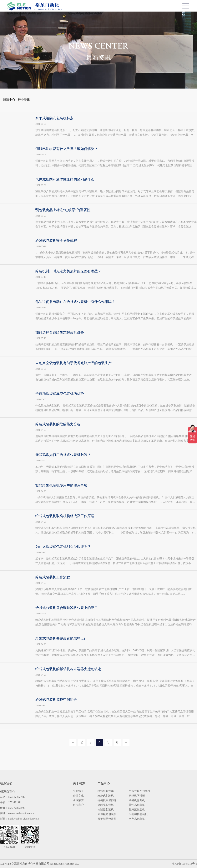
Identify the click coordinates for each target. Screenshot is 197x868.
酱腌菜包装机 (137, 810)
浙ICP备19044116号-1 (184, 864)
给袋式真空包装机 (139, 791)
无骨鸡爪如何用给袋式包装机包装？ (63, 455)
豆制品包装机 (106, 805)
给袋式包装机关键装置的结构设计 (61, 638)
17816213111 (15, 802)
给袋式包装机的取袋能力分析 (58, 424)
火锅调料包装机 (138, 814)
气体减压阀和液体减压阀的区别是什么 (65, 179)
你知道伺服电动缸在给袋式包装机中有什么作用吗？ (75, 302)
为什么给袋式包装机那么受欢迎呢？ (63, 547)
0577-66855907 (17, 797)
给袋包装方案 (106, 791)
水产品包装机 (137, 819)
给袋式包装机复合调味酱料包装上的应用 (67, 608)
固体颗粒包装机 (107, 814)
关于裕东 (79, 784)
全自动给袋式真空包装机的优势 (60, 394)
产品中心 (104, 784)
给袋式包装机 (106, 796)
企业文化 (78, 796)
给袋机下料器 (137, 796)
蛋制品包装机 (137, 805)
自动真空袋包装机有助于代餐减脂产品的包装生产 (73, 363)
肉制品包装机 (106, 810)
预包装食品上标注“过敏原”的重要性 (63, 210)
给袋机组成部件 (107, 800)
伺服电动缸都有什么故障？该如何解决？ (67, 149)
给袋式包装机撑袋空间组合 (56, 700)
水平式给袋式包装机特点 (54, 118)
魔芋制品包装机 (107, 819)
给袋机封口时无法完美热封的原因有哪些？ (68, 271)
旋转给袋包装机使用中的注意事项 (61, 485)
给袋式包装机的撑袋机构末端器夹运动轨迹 (68, 669)
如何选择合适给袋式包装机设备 (60, 332)
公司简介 (78, 791)
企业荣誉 (78, 800)
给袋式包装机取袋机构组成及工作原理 (65, 516)
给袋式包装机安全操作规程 (56, 241)
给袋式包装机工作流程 (53, 577)
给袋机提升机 (137, 800)
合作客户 (78, 805)
